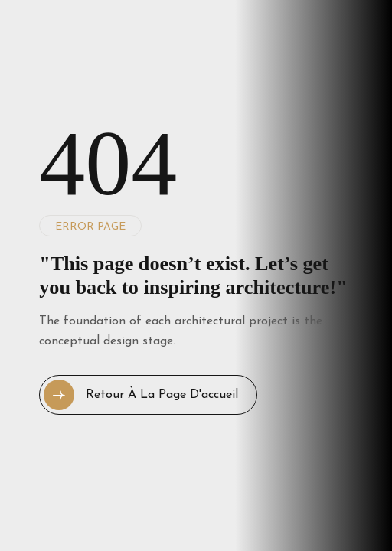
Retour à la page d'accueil (141, 395)
